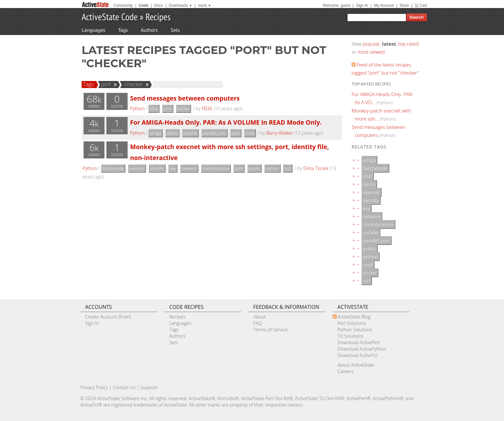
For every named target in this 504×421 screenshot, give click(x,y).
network (189, 168)
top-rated (409, 44)
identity (157, 168)
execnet (137, 168)
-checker (132, 84)
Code (144, 5)
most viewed (371, 52)
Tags (123, 30)
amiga (155, 133)
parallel (190, 133)
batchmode (113, 168)
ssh (288, 168)
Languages (93, 30)
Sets (175, 30)
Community (123, 5)
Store (404, 5)
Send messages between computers (185, 98)
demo (172, 133)
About (260, 317)
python (272, 168)
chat (154, 109)
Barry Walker (280, 133)
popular (371, 44)
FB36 (207, 108)
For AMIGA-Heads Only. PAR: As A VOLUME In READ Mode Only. (226, 122)
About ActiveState (356, 365)
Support (149, 387)
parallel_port (214, 133)
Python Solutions (355, 330)
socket (184, 109)
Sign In (362, 5)
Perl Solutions (352, 323)
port (105, 84)
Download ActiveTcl (358, 355)
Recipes (158, 17)
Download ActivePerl (359, 342)
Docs (159, 5)
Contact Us (124, 387)
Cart (423, 5)
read (250, 133)
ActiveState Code (110, 17)
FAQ (258, 323)
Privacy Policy (94, 387)
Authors (149, 30)
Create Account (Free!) (108, 317)
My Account (384, 5)
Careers (346, 371)
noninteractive (216, 168)
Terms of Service (270, 330)
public (254, 168)
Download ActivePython (362, 349)
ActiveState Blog (354, 317)
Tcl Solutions (351, 336)
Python (137, 108)
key (173, 168)
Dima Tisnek (316, 168)
